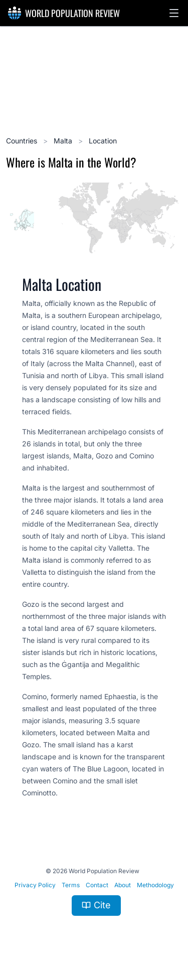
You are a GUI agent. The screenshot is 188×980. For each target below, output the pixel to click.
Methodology (155, 885)
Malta (64, 141)
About (123, 885)
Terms (71, 885)
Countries (23, 141)
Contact (97, 885)
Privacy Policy (35, 885)
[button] (174, 13)
